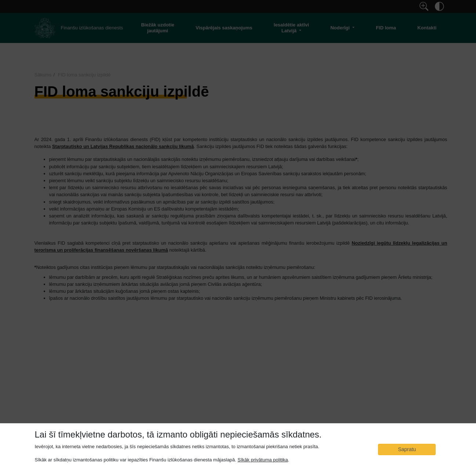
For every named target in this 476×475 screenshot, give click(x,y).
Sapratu (407, 449)
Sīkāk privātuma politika (263, 460)
